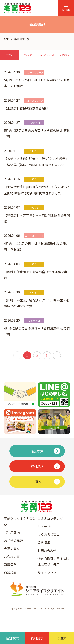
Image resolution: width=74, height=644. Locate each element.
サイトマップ (47, 573)
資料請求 (44, 542)
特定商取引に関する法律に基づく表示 (53, 562)
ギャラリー (45, 527)
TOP (6, 39)
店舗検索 (10, 573)
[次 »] (57, 355)
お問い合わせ (47, 551)
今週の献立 (12, 549)
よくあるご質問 (49, 534)
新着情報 (10, 564)
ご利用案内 (12, 532)
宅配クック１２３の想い (20, 521)
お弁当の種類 (13, 540)
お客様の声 (12, 557)
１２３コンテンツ (50, 518)
